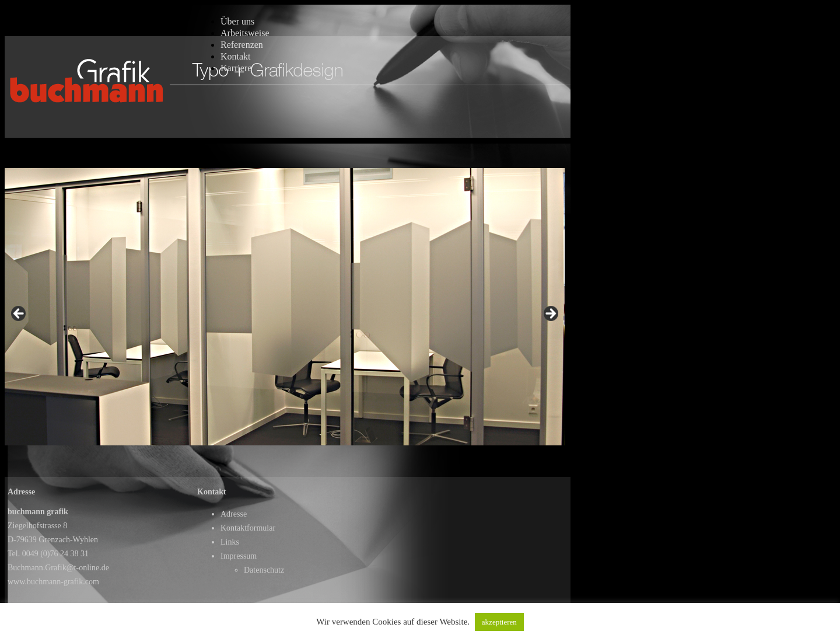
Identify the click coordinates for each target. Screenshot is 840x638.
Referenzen (242, 45)
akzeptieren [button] (499, 622)
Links (230, 542)
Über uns (237, 21)
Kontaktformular (248, 528)
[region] (285, 317)
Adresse (234, 514)
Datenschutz (264, 570)
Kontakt (236, 56)
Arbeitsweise (245, 33)
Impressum (239, 556)
